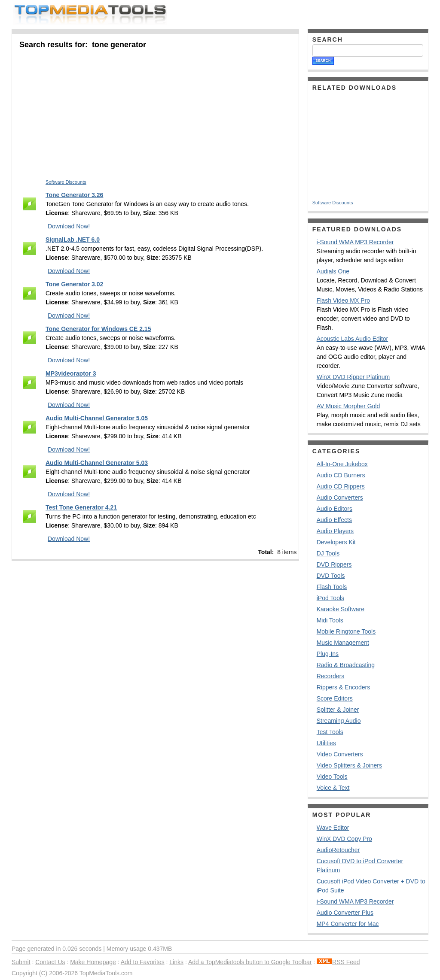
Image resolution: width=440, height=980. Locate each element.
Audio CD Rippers (341, 486)
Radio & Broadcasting (346, 665)
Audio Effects (334, 520)
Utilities (326, 743)
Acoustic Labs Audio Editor (353, 339)
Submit (21, 962)
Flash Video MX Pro (343, 300)
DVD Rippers (334, 564)
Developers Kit (336, 542)
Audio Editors (335, 509)
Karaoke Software (341, 609)
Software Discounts (66, 182)
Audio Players (335, 531)
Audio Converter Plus (345, 913)
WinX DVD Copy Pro (344, 839)
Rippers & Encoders (344, 687)
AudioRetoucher (338, 850)
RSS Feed (338, 962)
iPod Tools (330, 598)
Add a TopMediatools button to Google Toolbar (250, 962)
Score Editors (335, 698)
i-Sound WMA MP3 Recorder (355, 242)
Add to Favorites (143, 962)
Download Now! (69, 226)
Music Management (343, 643)
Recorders (331, 676)
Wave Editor (333, 828)
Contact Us (50, 962)
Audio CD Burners (341, 475)
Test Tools (330, 732)
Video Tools (332, 777)
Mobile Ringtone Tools (346, 631)
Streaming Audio (339, 721)
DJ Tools (328, 553)
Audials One (333, 271)
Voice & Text (333, 788)
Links (176, 962)
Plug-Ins (328, 654)
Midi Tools (330, 620)
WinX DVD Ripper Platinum (353, 377)
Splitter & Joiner (338, 710)
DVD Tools (331, 576)
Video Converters (340, 754)
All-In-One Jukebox (342, 464)
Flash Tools (332, 587)
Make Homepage (93, 962)
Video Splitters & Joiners (349, 765)
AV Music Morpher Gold (348, 406)
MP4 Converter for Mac (348, 924)
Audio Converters (340, 498)
